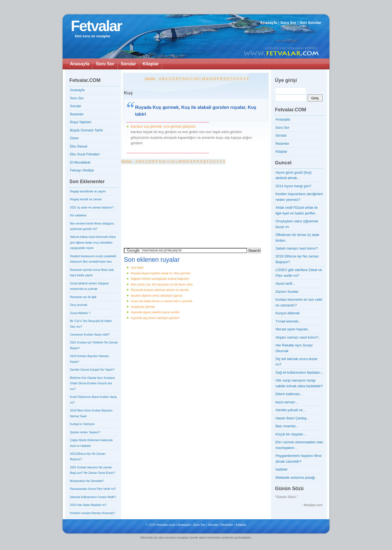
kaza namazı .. (287, 402)
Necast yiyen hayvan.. (293, 329)
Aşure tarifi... (285, 283)
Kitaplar (151, 64)
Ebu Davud (79, 146)
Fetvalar (96, 26)
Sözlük (150, 79)
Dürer (74, 138)
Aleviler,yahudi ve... (290, 410)
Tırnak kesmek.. (288, 321)
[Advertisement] (168, 202)
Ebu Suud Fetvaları (85, 154)
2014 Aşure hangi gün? (293, 186)
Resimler (77, 114)
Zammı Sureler (287, 292)
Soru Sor (288, 23)
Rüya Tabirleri (81, 122)
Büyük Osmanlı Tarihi (86, 130)
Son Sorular (310, 23)
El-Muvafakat (80, 162)
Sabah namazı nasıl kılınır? (297, 248)
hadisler (282, 469)
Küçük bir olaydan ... (291, 434)
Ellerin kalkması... (289, 394)
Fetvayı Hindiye (82, 170)
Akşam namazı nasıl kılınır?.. (298, 337)
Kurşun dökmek (288, 313)
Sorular (128, 64)
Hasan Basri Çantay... (292, 418)
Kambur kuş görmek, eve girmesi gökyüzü (163, 126)
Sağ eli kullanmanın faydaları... (299, 372)
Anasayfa (269, 23)
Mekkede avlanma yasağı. (296, 477)
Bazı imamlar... (287, 426)
